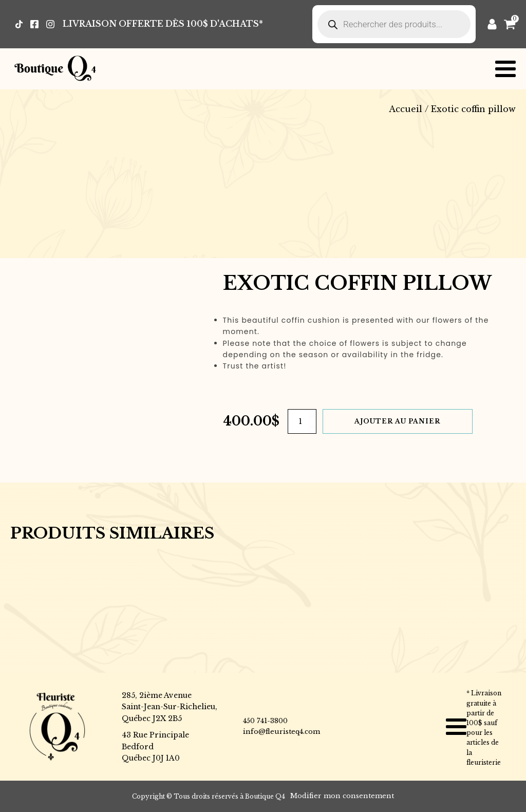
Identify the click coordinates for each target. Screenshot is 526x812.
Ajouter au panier (397, 421)
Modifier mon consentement (342, 796)
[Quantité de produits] (302, 421)
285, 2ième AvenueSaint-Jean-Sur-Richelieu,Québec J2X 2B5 (170, 707)
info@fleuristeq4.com (281, 732)
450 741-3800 (265, 721)
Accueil (406, 109)
